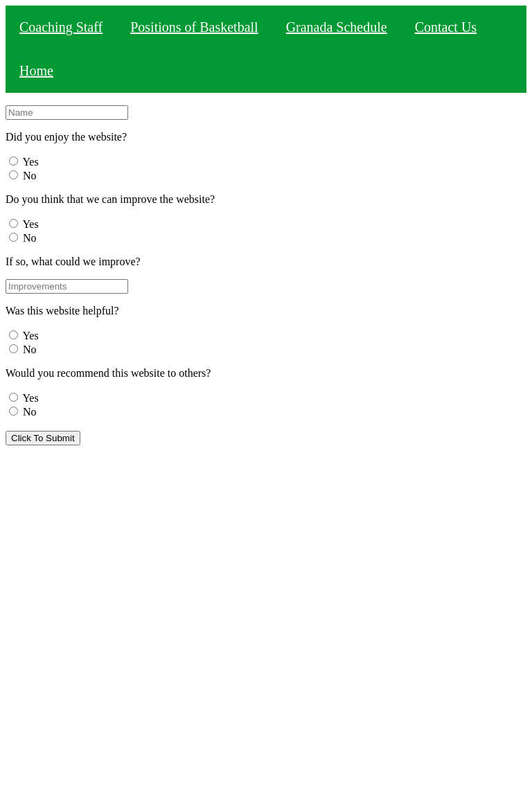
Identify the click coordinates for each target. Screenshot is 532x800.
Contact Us (446, 27)
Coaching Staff (61, 27)
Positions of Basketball (194, 27)
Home (36, 71)
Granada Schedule (337, 27)
